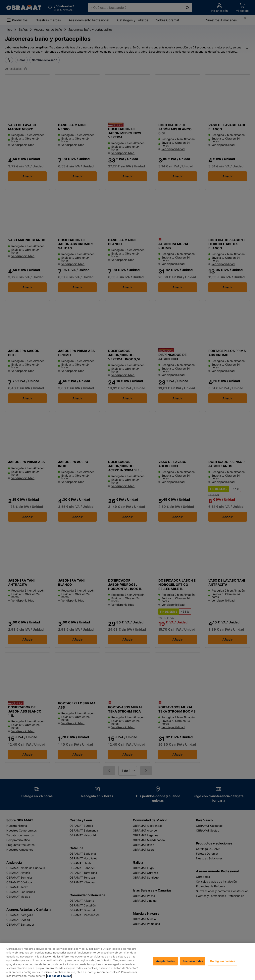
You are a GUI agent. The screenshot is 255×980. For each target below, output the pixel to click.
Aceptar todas (165, 969)
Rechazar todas (193, 969)
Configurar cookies (222, 969)
